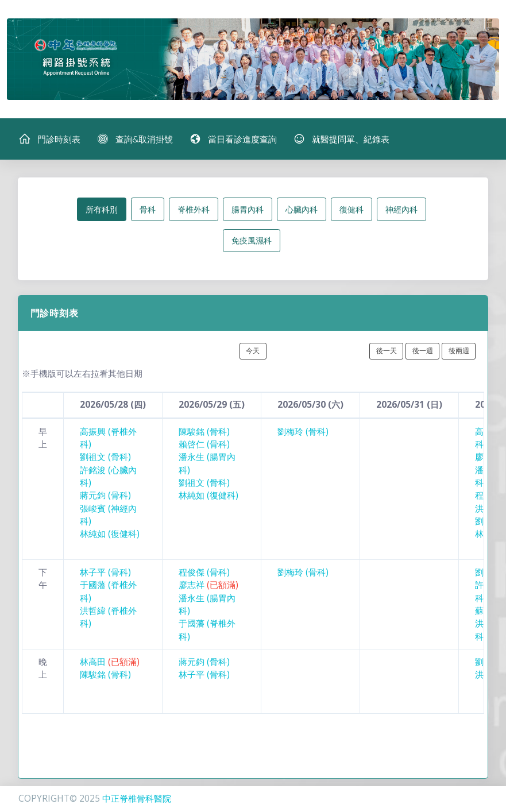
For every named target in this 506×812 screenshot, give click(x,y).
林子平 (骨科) (105, 572)
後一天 (387, 351)
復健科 (352, 209)
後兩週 (459, 351)
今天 (253, 351)
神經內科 (401, 209)
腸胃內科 (248, 209)
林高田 (110, 662)
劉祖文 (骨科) (105, 457)
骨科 (148, 209)
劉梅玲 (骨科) (303, 432)
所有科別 (102, 209)
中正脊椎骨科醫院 (137, 799)
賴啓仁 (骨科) (204, 444)
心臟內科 (302, 209)
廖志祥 (208, 585)
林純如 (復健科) (110, 534)
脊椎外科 (194, 209)
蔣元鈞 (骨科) (105, 495)
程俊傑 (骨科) (204, 572)
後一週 (423, 351)
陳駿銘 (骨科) (204, 432)
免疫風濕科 (252, 240)
